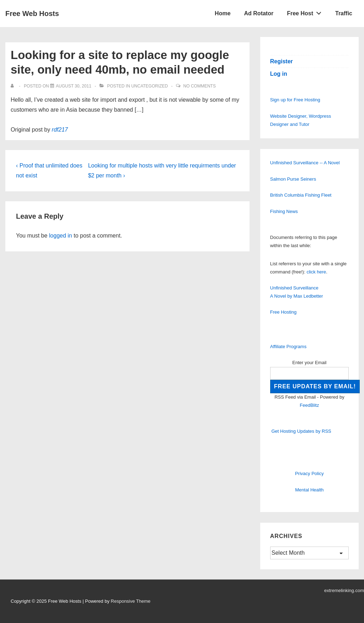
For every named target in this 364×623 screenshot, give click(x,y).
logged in (61, 236)
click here (316, 272)
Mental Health (309, 490)
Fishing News (284, 211)
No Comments (200, 86)
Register (282, 61)
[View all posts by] (14, 86)
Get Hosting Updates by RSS (301, 431)
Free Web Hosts (32, 14)
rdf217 (60, 130)
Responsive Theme (131, 601)
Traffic (344, 13)
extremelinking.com (344, 590)
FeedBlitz (309, 405)
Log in (279, 74)
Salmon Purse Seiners (293, 179)
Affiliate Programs (288, 347)
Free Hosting (283, 312)
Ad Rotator (259, 13)
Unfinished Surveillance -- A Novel (305, 163)
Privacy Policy (309, 473)
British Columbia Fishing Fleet (301, 195)
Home (223, 13)
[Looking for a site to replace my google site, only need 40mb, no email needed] (74, 86)
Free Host (306, 12)
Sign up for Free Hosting (295, 100)
